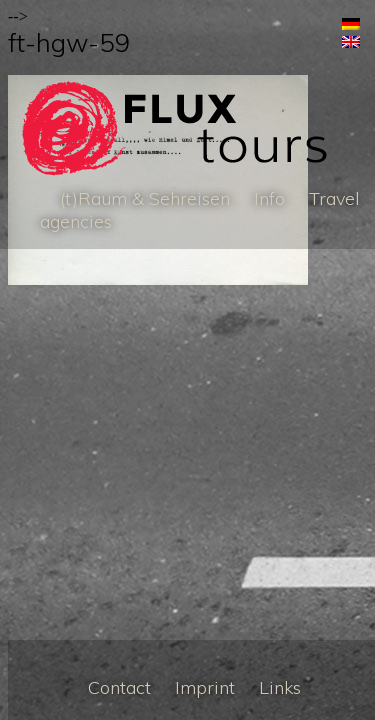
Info (269, 198)
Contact (119, 687)
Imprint (205, 687)
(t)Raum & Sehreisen (145, 198)
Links (280, 687)
